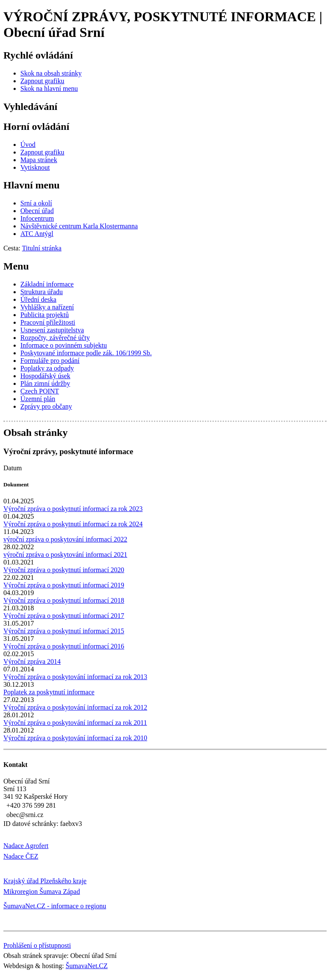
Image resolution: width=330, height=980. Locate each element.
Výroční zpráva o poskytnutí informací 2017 (64, 616)
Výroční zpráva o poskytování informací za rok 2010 (75, 738)
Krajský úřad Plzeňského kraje (45, 881)
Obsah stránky (35, 432)
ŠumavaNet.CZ (87, 966)
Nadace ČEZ (21, 856)
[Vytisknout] (35, 167)
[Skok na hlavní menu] (49, 88)
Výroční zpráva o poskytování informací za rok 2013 (75, 677)
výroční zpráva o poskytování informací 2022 (65, 539)
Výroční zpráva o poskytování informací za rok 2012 (75, 707)
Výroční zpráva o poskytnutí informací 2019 (64, 585)
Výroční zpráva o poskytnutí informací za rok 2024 (73, 524)
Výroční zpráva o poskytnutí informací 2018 (64, 600)
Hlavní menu (32, 185)
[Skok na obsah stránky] (51, 73)
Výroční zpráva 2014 (32, 661)
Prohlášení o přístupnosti (37, 945)
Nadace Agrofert (26, 846)
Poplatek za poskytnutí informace (49, 692)
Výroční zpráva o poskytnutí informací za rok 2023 (73, 509)
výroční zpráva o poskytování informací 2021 (65, 555)
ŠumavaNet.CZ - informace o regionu (55, 906)
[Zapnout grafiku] (42, 81)
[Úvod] (28, 145)
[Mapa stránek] (39, 160)
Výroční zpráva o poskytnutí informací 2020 (64, 570)
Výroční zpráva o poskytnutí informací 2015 (64, 631)
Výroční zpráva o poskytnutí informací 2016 (64, 646)
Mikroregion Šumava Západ (42, 892)
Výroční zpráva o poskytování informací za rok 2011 (75, 723)
